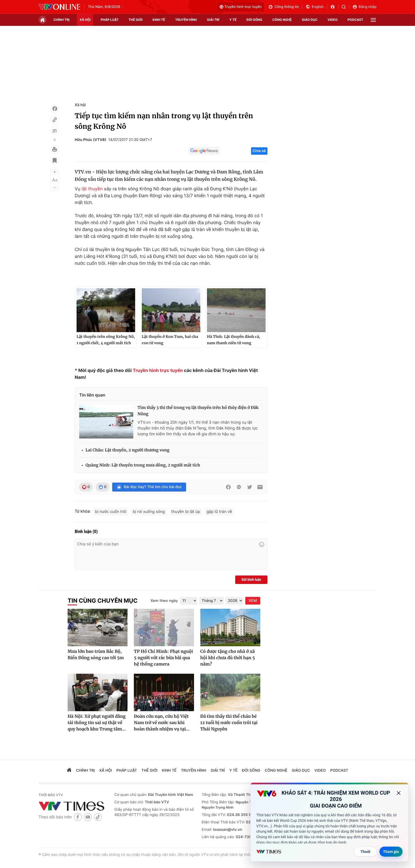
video (333, 20)
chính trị (61, 20)
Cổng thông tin (284, 7)
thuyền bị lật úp (186, 511)
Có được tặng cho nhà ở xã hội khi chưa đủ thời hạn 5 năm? (228, 658)
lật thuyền (92, 189)
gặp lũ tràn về (219, 511)
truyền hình (186, 20)
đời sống (254, 20)
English (315, 7)
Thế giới (136, 20)
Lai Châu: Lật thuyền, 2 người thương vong (128, 450)
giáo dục (310, 20)
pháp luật (110, 20)
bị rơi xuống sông (149, 511)
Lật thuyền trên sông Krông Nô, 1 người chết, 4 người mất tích (106, 340)
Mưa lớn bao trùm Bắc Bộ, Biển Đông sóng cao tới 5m (96, 655)
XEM (253, 601)
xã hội (85, 20)
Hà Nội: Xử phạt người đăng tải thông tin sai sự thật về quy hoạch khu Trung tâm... (97, 723)
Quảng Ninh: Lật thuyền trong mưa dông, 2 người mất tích (143, 465)
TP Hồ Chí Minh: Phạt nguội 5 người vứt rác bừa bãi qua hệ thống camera (163, 658)
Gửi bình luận (251, 580)
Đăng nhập (364, 7)
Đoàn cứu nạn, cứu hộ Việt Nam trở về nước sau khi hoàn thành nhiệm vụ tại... (162, 723)
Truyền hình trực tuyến (241, 7)
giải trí (213, 20)
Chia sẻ (259, 151)
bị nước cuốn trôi (111, 511)
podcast (355, 20)
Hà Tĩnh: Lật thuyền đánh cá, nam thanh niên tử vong (234, 340)
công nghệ (282, 20)
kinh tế (159, 20)
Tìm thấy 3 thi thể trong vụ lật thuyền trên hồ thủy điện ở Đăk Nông (198, 411)
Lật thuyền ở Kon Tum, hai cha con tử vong (170, 340)
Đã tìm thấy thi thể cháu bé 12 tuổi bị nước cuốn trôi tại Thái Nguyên (229, 723)
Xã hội (80, 105)
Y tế (233, 20)
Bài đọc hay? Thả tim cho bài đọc (149, 487)
